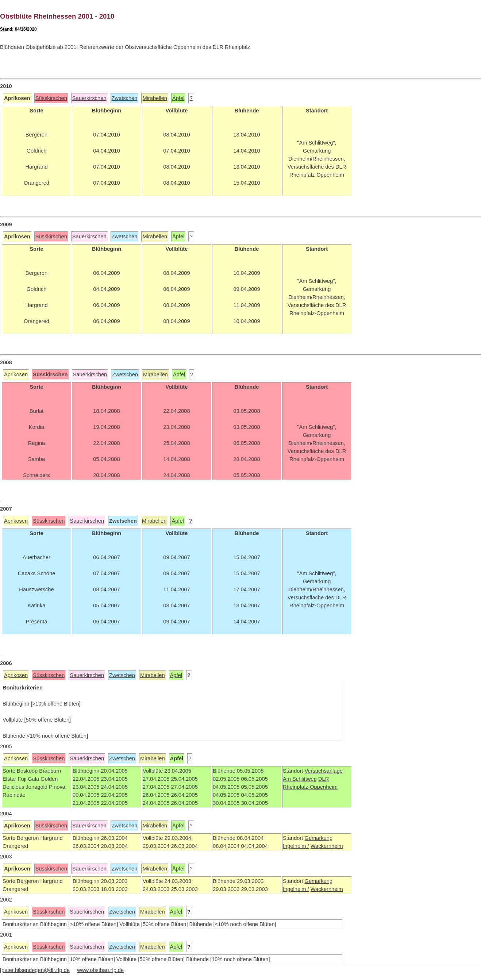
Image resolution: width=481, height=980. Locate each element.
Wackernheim (327, 846)
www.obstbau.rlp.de (100, 970)
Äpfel (178, 98)
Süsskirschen (51, 98)
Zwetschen (125, 98)
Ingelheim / (296, 846)
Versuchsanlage (323, 771)
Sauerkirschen (89, 98)
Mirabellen (155, 98)
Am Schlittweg (300, 779)
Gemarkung (318, 838)
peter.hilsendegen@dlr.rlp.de (36, 970)
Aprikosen (16, 374)
